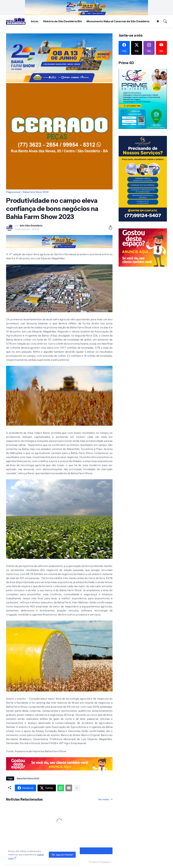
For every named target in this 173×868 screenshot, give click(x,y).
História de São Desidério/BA (63, 21)
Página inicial (13, 192)
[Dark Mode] (156, 21)
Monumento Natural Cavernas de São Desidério (118, 21)
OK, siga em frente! (62, 855)
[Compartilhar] (109, 227)
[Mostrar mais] (77, 788)
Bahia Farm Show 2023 (36, 192)
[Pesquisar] (164, 21)
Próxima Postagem (100, 862)
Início (35, 21)
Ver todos (104, 799)
